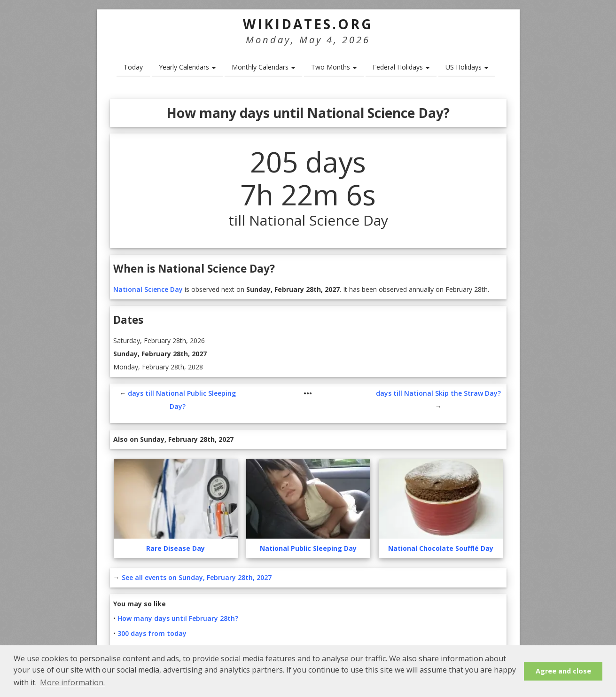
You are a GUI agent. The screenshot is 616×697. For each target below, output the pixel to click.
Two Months (334, 67)
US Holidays (467, 67)
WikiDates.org (308, 24)
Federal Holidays (401, 67)
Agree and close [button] (563, 671)
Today (133, 67)
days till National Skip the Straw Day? (438, 393)
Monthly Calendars (263, 67)
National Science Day (148, 289)
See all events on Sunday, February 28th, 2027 (197, 577)
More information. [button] (72, 682)
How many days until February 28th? (178, 618)
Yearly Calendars (187, 67)
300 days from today (152, 633)
